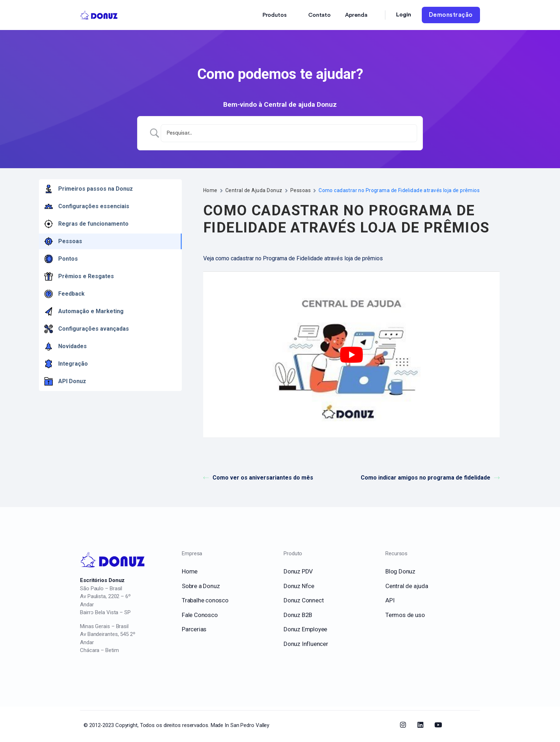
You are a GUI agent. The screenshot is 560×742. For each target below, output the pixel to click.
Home (210, 190)
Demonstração (451, 15)
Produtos (275, 15)
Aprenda (356, 15)
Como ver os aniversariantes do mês (258, 478)
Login (404, 15)
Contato (319, 15)
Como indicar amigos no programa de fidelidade (430, 478)
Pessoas (301, 190)
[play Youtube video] (351, 355)
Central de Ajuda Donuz (254, 190)
